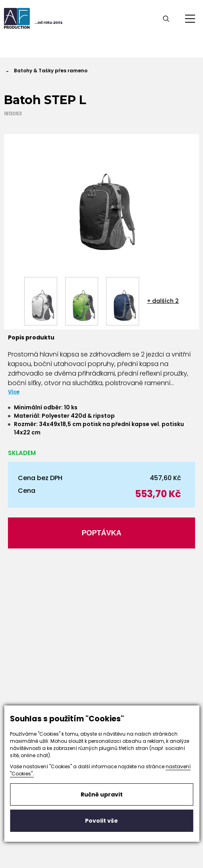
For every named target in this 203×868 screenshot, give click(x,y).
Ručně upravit (102, 794)
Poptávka (101, 533)
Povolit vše (101, 821)
